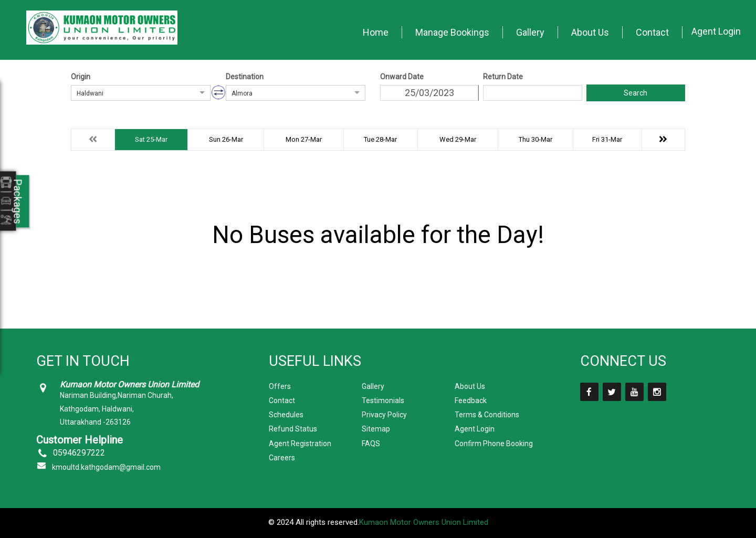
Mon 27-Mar (304, 139)
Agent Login (716, 31)
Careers (282, 458)
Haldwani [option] (90, 93)
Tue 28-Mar (380, 139)
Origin (81, 77)
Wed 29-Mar (458, 139)
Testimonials (383, 400)
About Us (590, 32)
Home (376, 32)
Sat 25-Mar (151, 139)
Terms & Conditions (487, 415)
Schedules (286, 415)
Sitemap (376, 429)
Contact (652, 32)
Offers (280, 386)
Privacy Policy (384, 415)
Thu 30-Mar (535, 139)
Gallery (530, 32)
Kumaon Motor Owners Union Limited (424, 522)
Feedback (471, 400)
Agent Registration (300, 444)
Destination (245, 77)
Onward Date (402, 77)
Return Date (503, 77)
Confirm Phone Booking (494, 444)
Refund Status (293, 429)
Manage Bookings (452, 32)
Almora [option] (242, 93)
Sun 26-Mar (226, 139)
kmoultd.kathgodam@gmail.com (106, 467)
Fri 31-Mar (607, 139)
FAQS (371, 444)
